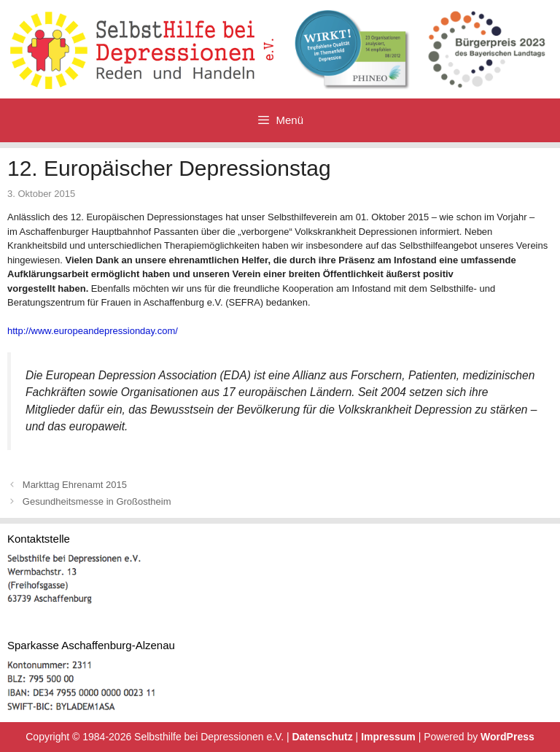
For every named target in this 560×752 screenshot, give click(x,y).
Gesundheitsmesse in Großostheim (97, 501)
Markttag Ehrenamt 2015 (75, 485)
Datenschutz (322, 737)
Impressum (388, 737)
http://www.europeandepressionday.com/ (93, 331)
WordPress (507, 737)
